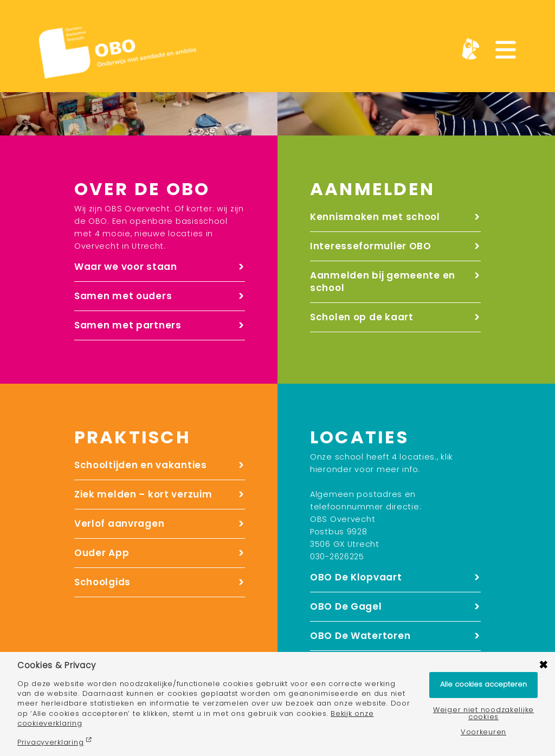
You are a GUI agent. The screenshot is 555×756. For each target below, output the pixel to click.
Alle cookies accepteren (483, 684)
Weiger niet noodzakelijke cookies (483, 714)
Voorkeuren (483, 732)
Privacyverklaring (50, 742)
